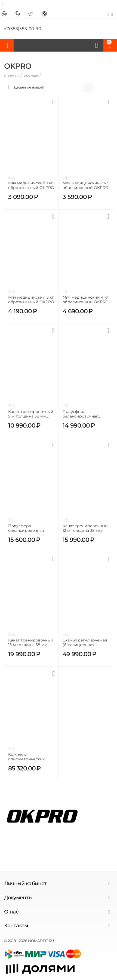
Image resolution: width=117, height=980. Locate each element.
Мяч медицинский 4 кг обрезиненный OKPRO (86, 300)
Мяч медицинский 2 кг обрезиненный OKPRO (86, 185)
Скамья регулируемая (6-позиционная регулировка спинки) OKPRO (85, 643)
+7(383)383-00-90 (23, 29)
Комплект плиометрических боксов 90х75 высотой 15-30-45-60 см (30, 757)
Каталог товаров (7, 45)
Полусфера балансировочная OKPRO (26, 528)
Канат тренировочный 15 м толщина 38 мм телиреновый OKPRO (31, 643)
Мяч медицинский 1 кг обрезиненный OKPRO (31, 185)
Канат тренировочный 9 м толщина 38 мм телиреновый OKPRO (31, 414)
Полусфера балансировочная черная (80, 414)
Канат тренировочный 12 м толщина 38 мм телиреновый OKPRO (85, 528)
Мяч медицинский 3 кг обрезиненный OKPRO (31, 300)
